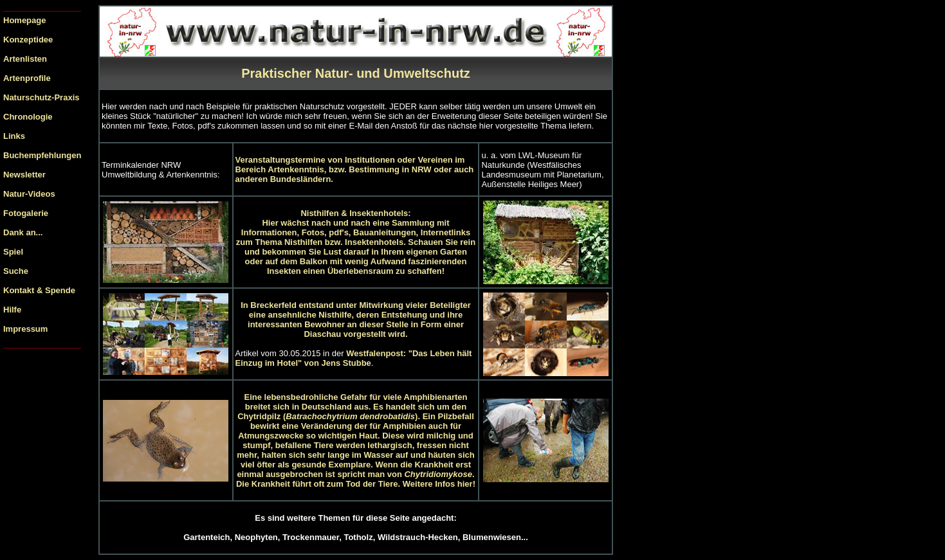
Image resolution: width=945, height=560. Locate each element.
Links (14, 136)
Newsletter (24, 175)
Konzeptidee (28, 40)
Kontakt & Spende (39, 290)
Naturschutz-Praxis (41, 97)
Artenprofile (27, 78)
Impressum (25, 329)
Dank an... (23, 232)
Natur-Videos (29, 194)
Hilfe (12, 310)
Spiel (13, 252)
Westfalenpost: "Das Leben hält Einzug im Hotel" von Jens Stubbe (354, 358)
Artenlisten (25, 59)
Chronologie (28, 117)
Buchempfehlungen (42, 155)
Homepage (24, 20)
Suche (16, 271)
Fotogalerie (26, 213)
